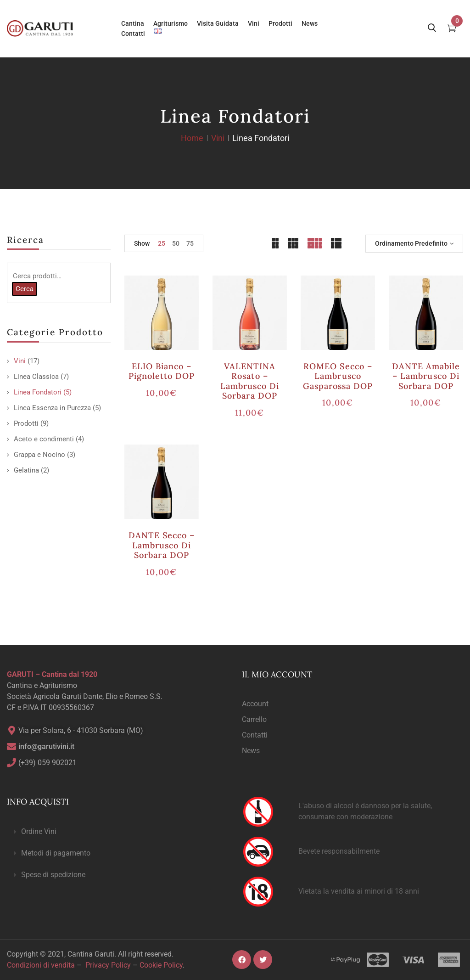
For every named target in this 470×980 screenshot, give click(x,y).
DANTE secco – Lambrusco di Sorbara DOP (162, 545)
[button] (117, 832)
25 (162, 243)
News (251, 751)
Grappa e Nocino (39, 455)
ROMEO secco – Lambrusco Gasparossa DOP (338, 376)
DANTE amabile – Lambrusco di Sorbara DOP (426, 376)
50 (176, 243)
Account (255, 704)
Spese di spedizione (53, 875)
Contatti (255, 735)
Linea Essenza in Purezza (52, 408)
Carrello (254, 719)
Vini (218, 138)
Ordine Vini (39, 831)
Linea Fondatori (38, 392)
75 (190, 243)
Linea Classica (36, 377)
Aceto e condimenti (44, 439)
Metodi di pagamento (56, 853)
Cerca (25, 289)
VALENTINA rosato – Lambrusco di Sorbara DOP (250, 381)
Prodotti (26, 423)
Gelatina (26, 470)
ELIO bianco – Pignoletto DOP (162, 371)
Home (192, 138)
